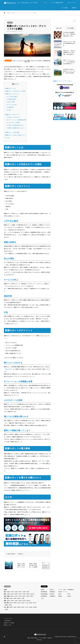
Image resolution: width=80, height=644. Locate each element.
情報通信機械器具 (44, 594)
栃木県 (12, 594)
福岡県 (11, 607)
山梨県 (28, 596)
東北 (5, 592)
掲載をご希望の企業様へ (33, 638)
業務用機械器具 (44, 592)
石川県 (20, 596)
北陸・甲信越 (7, 596)
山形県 (24, 592)
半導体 (69, 594)
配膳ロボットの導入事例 (12, 132)
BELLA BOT (8, 369)
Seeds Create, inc (64, 637)
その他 (42, 598)
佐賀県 (15, 607)
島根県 (15, 603)
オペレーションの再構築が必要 (16, 120)
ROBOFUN (13, 554)
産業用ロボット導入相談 (9, 623)
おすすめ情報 (70, 28)
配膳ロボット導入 (8, 625)
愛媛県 (6, 605)
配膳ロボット (22, 554)
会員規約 (49, 638)
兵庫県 (20, 601)
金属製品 (43, 590)
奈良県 (24, 601)
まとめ (7, 138)
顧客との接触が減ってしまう (16, 128)
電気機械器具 (52, 592)
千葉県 (24, 594)
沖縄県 (6, 609)
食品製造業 (52, 594)
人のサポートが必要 (13, 123)
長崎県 (19, 607)
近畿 (5, 601)
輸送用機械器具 (44, 596)
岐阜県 (11, 598)
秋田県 (20, 592)
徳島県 (31, 603)
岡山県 (19, 603)
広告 (9, 110)
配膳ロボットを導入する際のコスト (15, 135)
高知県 (10, 605)
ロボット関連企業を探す (57, 3)
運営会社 (45, 638)
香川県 (35, 603)
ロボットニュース (72, 3)
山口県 (27, 603)
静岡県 (15, 598)
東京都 (28, 594)
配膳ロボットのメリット (12, 94)
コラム (10, 23)
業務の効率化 (11, 99)
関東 (5, 594)
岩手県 (12, 592)
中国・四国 (6, 603)
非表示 (17, 84)
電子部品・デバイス (63, 592)
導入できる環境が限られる (15, 125)
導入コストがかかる (13, 117)
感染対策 (10, 107)
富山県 (16, 596)
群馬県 (16, 594)
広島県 (23, 603)
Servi (43, 461)
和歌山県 (28, 601)
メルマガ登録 (64, 8)
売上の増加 (11, 102)
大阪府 (16, 601)
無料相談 (74, 8)
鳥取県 (11, 603)
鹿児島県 (35, 607)
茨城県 (8, 594)
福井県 (24, 596)
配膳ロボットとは (10, 88)
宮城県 (16, 592)
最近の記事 (59, 28)
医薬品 (60, 594)
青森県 (8, 592)
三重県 (23, 598)
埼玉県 (20, 594)
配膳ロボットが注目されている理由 (15, 91)
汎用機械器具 (52, 596)
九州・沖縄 (6, 607)
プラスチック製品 (62, 590)
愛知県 (19, 598)
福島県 (28, 592)
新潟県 (12, 596)
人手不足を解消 (12, 97)
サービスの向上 (12, 105)
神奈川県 (32, 594)
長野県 (32, 596)
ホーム (45, 3)
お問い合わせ (40, 640)
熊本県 (23, 607)
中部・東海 (6, 598)
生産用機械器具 (70, 590)
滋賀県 (8, 601)
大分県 (27, 607)
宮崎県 (31, 607)
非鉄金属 (51, 590)
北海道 (5, 590)
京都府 (12, 601)
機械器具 (60, 596)
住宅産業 (69, 596)
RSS (4, 637)
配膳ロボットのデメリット (13, 114)
